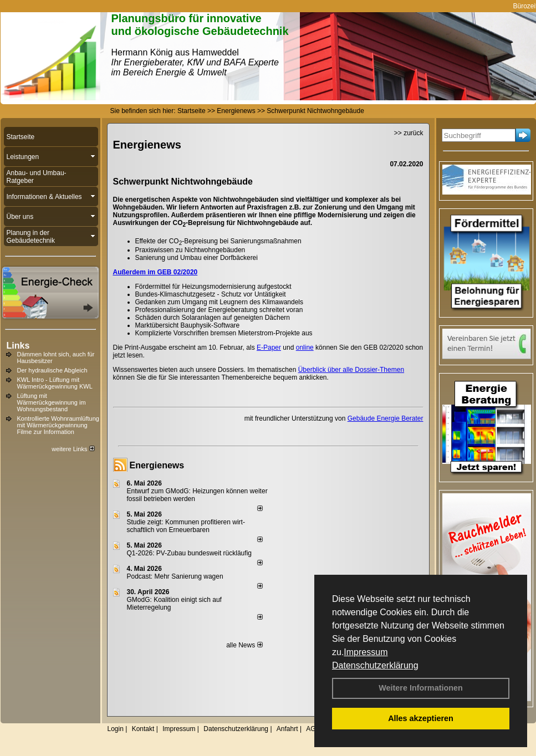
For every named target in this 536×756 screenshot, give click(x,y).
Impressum (366, 652)
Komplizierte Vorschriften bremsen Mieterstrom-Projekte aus (224, 333)
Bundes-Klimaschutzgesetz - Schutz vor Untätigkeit (211, 294)
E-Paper (269, 348)
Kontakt (143, 729)
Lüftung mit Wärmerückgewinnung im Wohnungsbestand (52, 402)
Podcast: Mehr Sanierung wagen (175, 576)
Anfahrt (287, 729)
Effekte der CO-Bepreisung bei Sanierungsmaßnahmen (218, 241)
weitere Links (73, 449)
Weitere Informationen (421, 688)
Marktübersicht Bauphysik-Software (188, 325)
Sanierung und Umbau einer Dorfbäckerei (196, 258)
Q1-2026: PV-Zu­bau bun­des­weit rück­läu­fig (189, 553)
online (305, 348)
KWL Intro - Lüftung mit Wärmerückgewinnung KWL (55, 383)
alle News (244, 645)
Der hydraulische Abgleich (52, 370)
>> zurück (409, 133)
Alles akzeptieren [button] (421, 718)
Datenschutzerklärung (375, 665)
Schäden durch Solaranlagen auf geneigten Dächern (213, 318)
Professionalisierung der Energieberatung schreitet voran (219, 310)
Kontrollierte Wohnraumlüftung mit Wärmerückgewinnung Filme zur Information (58, 425)
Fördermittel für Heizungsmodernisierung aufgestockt (213, 287)
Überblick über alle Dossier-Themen (351, 370)
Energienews (157, 465)
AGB (313, 729)
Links (18, 346)
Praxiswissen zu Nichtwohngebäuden (190, 250)
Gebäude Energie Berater (386, 418)
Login (116, 729)
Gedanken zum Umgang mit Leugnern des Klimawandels (219, 302)
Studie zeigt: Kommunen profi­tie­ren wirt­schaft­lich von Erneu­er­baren (186, 526)
